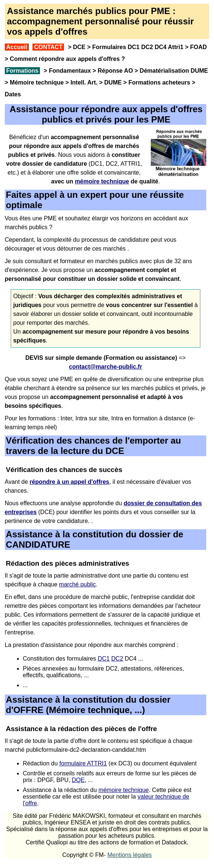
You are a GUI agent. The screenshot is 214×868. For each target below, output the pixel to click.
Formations (22, 71)
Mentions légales (129, 855)
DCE (79, 47)
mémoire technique (123, 790)
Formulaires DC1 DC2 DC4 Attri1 (138, 47)
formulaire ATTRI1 (83, 763)
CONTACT (48, 47)
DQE (78, 780)
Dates (13, 94)
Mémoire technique (37, 82)
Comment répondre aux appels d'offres (65, 59)
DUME (113, 82)
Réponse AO (115, 71)
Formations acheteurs (159, 82)
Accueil (17, 47)
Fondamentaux (69, 71)
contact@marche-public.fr (106, 367)
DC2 (117, 659)
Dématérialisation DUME (174, 71)
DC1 (104, 659)
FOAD (198, 47)
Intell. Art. (84, 82)
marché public (78, 584)
